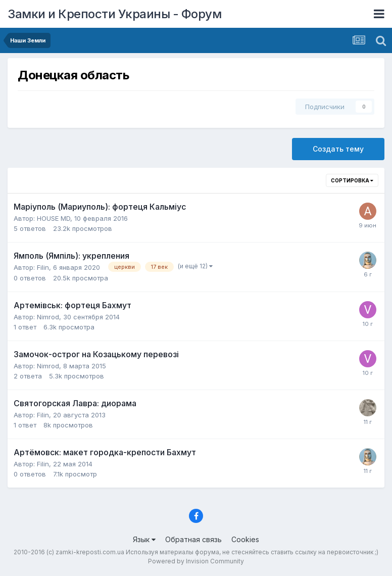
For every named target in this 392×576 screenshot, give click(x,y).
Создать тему (338, 149)
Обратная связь (193, 539)
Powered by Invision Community (196, 561)
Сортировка (352, 180)
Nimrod (48, 317)
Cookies (245, 539)
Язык (144, 539)
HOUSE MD (54, 218)
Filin (43, 267)
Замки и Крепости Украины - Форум (114, 14)
